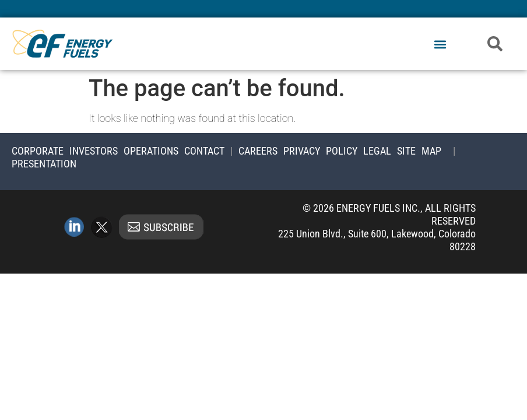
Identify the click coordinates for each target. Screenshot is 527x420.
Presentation (44, 164)
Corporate (38, 151)
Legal (377, 151)
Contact (204, 151)
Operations (151, 151)
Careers (258, 151)
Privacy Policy (320, 151)
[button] (440, 45)
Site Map (419, 151)
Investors (94, 151)
